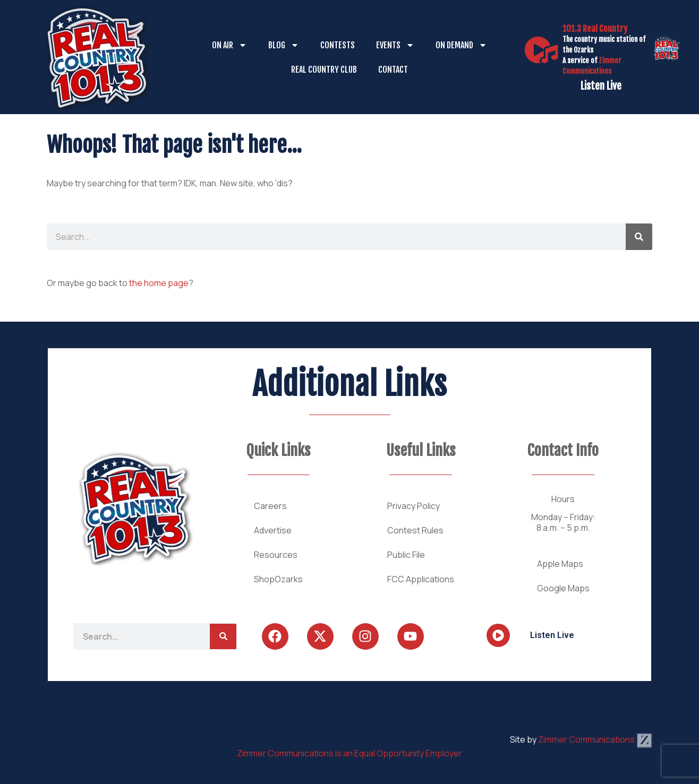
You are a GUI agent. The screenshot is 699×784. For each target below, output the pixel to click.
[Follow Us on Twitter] (320, 636)
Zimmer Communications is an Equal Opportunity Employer (349, 753)
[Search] (639, 237)
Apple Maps (560, 564)
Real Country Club (324, 70)
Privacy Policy (414, 506)
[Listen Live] (541, 50)
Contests (338, 45)
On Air (229, 45)
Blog (284, 45)
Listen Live (601, 86)
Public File (406, 555)
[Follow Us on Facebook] (275, 636)
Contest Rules (415, 530)
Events (395, 45)
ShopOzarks (278, 579)
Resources (276, 555)
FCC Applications (421, 579)
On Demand (461, 45)
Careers (270, 506)
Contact (393, 70)
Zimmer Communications (595, 739)
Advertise (273, 530)
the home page (159, 283)
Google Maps (563, 588)
